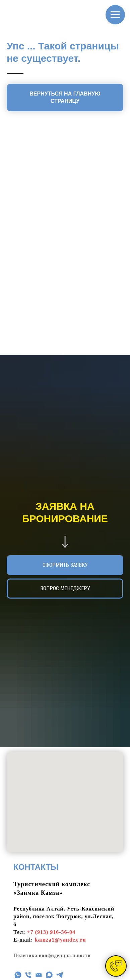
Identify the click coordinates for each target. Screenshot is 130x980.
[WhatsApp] (18, 975)
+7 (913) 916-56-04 (51, 932)
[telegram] (59, 975)
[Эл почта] (39, 975)
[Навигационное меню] (115, 15)
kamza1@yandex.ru (60, 940)
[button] (65, 589)
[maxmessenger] (49, 975)
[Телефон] (28, 975)
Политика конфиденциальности (52, 955)
